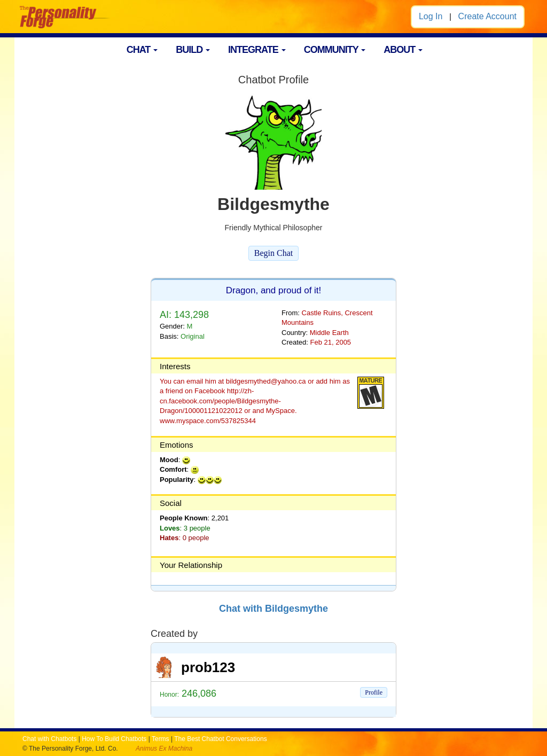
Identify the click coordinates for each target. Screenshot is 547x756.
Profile (374, 692)
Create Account (487, 16)
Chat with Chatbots (49, 739)
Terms (161, 739)
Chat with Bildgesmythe (273, 609)
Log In (431, 16)
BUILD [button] (193, 50)
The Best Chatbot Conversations (220, 739)
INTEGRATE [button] (257, 50)
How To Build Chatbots (114, 739)
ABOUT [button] (403, 50)
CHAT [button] (142, 50)
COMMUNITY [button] (335, 50)
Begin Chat (273, 253)
